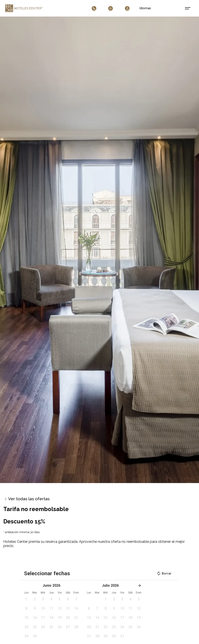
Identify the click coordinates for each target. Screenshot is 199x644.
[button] (26, 601)
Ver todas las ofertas (29, 499)
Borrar (164, 573)
